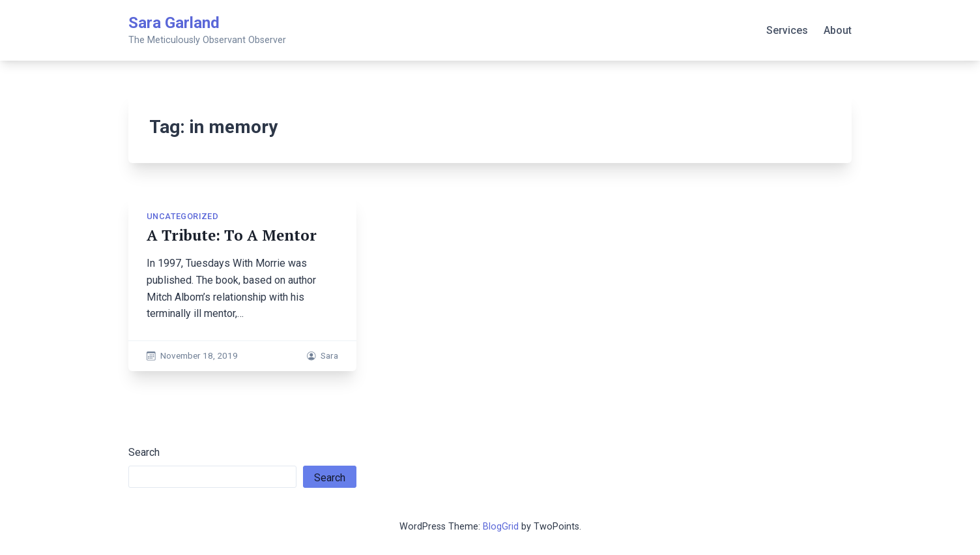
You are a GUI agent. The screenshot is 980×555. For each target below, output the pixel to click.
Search (144, 452)
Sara (329, 355)
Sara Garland (174, 23)
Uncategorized (182, 216)
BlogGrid (501, 527)
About (838, 30)
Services (787, 30)
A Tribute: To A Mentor (232, 235)
